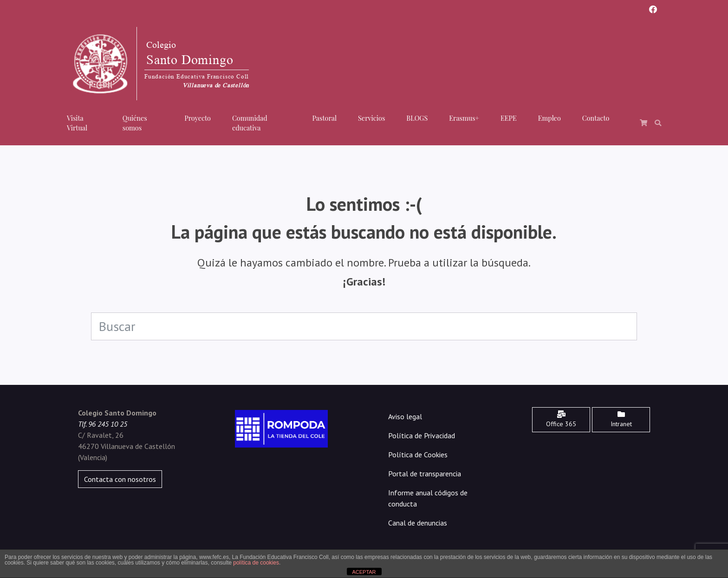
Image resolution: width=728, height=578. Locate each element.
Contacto (596, 118)
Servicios (371, 118)
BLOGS (417, 118)
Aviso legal (405, 416)
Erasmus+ (464, 118)
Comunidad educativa (250, 123)
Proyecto (198, 118)
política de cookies (256, 563)
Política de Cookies (418, 455)
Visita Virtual (77, 123)
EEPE (509, 118)
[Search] (364, 326)
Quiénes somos (135, 123)
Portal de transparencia (425, 474)
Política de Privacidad (422, 435)
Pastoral (324, 118)
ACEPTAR (364, 572)
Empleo (549, 118)
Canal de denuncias (418, 523)
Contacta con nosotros (120, 479)
